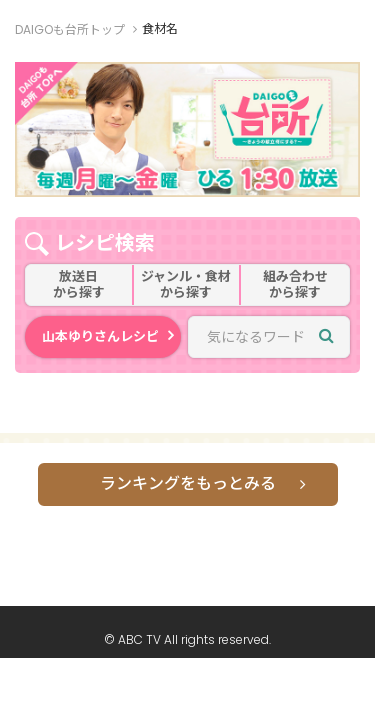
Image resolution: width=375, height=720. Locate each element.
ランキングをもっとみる (188, 483)
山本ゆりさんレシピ (100, 336)
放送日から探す (79, 284)
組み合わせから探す (295, 284)
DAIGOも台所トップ (70, 29)
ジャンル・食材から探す (186, 284)
